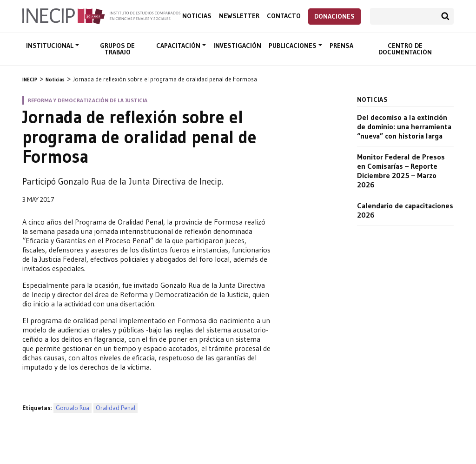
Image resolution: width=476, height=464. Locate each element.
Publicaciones (294, 46)
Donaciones (334, 16)
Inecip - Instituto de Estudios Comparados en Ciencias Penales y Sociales (101, 15)
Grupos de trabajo (117, 49)
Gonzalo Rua (73, 408)
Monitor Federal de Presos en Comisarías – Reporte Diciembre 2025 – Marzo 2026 (401, 171)
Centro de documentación (405, 49)
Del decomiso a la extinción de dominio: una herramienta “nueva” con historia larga (404, 126)
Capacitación (179, 46)
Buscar (445, 16)
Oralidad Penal (116, 408)
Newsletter (239, 16)
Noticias (197, 16)
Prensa (341, 46)
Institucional (51, 46)
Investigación (237, 46)
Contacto (284, 16)
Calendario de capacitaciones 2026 (405, 210)
